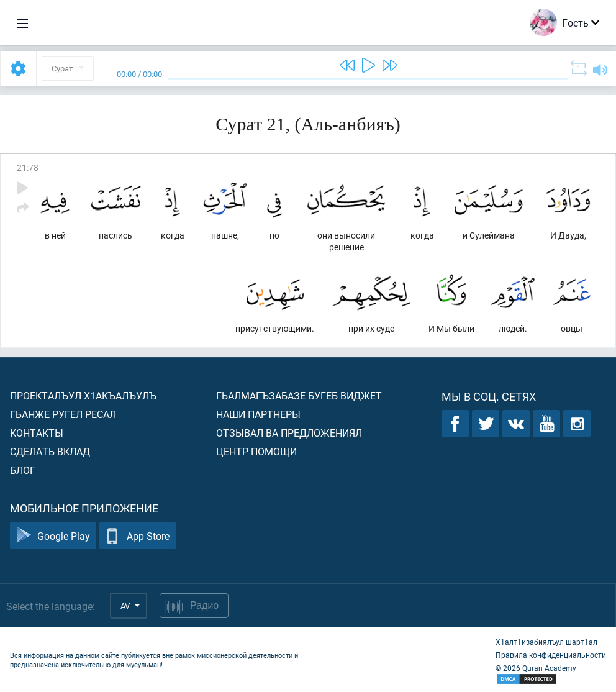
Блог (23, 470)
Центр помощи (256, 451)
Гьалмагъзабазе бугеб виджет (299, 395)
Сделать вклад (50, 451)
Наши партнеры (258, 414)
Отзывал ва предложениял (289, 433)
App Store (138, 536)
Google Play (53, 536)
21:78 (28, 167)
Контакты (37, 433)
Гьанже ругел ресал (63, 414)
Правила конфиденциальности (551, 655)
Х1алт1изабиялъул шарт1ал (546, 642)
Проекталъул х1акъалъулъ (83, 395)
